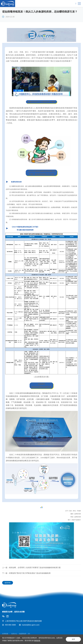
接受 (73, 639)
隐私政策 (37, 641)
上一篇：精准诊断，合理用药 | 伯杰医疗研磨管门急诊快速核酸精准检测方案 (31, 568)
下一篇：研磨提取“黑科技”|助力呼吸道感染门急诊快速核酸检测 (26, 573)
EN (29, 634)
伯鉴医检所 (23, 634)
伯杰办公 (14, 634)
